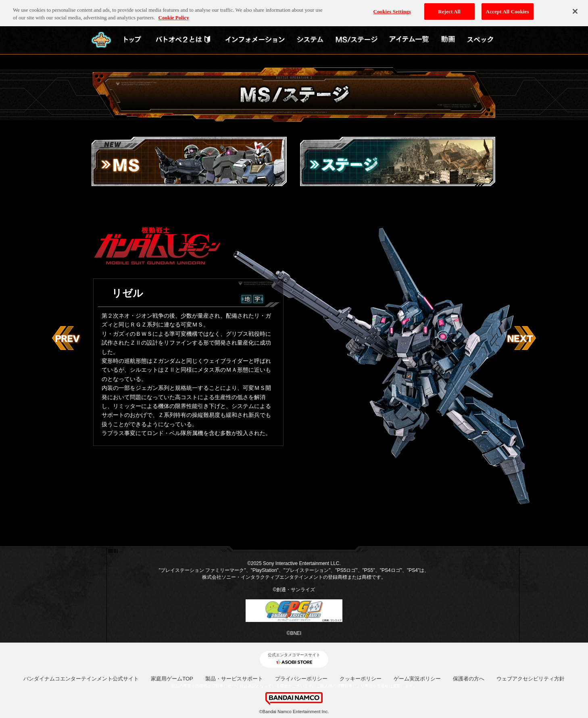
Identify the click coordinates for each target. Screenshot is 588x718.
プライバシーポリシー (301, 679)
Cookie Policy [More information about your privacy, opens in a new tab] (174, 16)
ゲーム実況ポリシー (417, 679)
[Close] (575, 9)
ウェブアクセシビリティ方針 (531, 679)
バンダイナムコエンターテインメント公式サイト (81, 679)
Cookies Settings (392, 9)
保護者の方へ (469, 679)
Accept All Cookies (508, 9)
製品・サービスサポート (234, 679)
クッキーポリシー (361, 679)
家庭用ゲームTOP (172, 679)
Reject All (449, 9)
